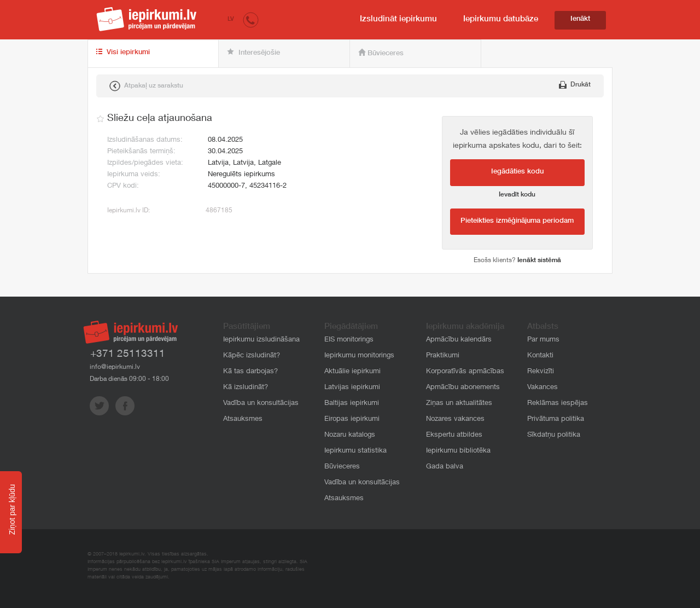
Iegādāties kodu (517, 172)
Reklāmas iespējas (558, 404)
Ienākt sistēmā (539, 260)
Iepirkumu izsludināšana (261, 340)
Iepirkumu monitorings (359, 356)
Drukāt (575, 85)
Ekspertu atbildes (454, 435)
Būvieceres (381, 53)
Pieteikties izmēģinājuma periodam (517, 221)
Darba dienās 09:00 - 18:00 (129, 379)
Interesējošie (253, 53)
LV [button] (231, 19)
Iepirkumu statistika (355, 451)
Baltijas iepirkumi (352, 404)
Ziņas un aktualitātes (459, 404)
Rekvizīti (541, 372)
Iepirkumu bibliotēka (458, 451)
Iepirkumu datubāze (501, 19)
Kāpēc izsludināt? (252, 356)
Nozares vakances (455, 419)
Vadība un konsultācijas (261, 404)
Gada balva (445, 467)
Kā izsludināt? (246, 388)
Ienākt (580, 19)
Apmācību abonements (463, 388)
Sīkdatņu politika (554, 435)
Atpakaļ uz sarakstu (146, 86)
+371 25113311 (128, 354)
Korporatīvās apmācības (465, 372)
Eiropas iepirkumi (352, 419)
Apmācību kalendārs (459, 340)
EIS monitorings (349, 340)
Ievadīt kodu (517, 195)
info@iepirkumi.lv (115, 367)
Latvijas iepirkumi (352, 388)
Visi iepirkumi (123, 53)
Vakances (542, 388)
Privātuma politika (556, 419)
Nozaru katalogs (350, 435)
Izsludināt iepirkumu (398, 19)
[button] (251, 19)
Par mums (543, 340)
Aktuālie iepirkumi (352, 372)
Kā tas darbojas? (250, 372)
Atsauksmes (243, 419)
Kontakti (540, 356)
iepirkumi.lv (147, 19)
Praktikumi (443, 356)
